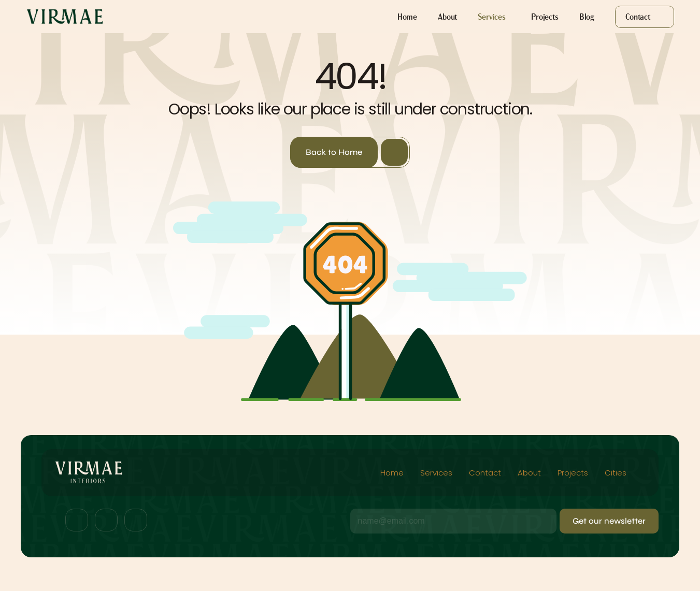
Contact (485, 473)
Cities (617, 473)
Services (436, 473)
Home (392, 473)
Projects (573, 473)
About (529, 473)
